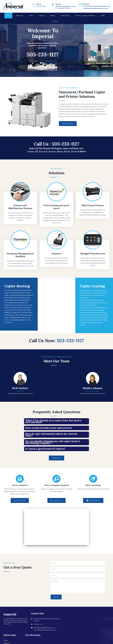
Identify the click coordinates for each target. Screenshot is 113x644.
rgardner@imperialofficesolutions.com (20, 394)
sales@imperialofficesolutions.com (44, 628)
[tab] (56, 421)
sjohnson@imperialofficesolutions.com (93, 394)
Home (6, 640)
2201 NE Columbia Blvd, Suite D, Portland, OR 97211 (47, 620)
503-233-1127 (66, 144)
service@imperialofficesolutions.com (45, 630)
